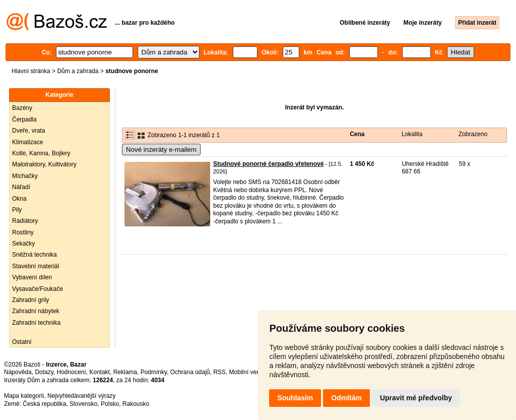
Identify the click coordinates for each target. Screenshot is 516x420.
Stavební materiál (36, 266)
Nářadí (21, 187)
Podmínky (154, 372)
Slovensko (83, 404)
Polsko (110, 404)
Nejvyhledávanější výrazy (81, 396)
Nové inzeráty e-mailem (161, 149)
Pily (17, 210)
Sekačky (23, 244)
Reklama (125, 372)
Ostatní (22, 342)
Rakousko (136, 404)
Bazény (22, 108)
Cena (357, 134)
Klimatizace (27, 142)
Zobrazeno (473, 134)
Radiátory (25, 221)
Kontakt (100, 372)
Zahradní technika (36, 323)
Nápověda (18, 372)
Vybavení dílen (32, 277)
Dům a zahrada (78, 71)
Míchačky (25, 176)
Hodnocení (72, 372)
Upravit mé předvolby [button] (416, 398)
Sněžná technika (35, 255)
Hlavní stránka (31, 71)
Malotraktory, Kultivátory (44, 164)
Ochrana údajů (190, 372)
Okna (19, 199)
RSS (219, 372)
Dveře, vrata (28, 131)
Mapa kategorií (24, 396)
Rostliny (23, 232)
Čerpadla (24, 119)
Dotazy (44, 372)
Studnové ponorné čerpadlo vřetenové (268, 164)
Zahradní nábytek (36, 311)
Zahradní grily (30, 300)
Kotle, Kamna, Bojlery (41, 153)
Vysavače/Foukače (38, 289)
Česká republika (44, 404)
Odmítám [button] (346, 398)
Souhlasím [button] (295, 398)
